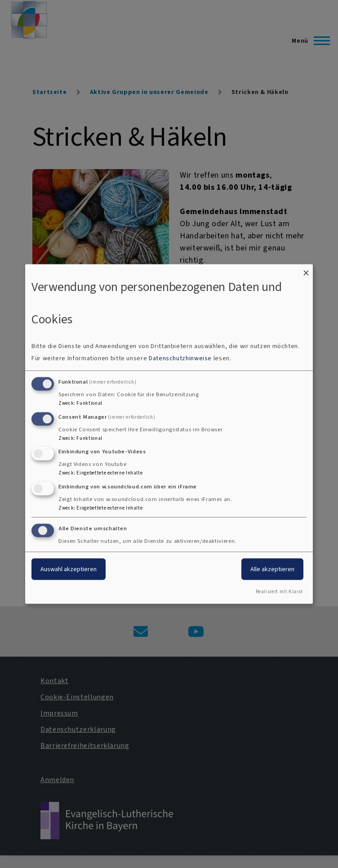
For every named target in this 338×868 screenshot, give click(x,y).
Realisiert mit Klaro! (279, 591)
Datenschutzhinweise (180, 358)
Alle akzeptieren (272, 569)
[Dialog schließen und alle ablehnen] (306, 270)
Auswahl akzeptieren (69, 569)
